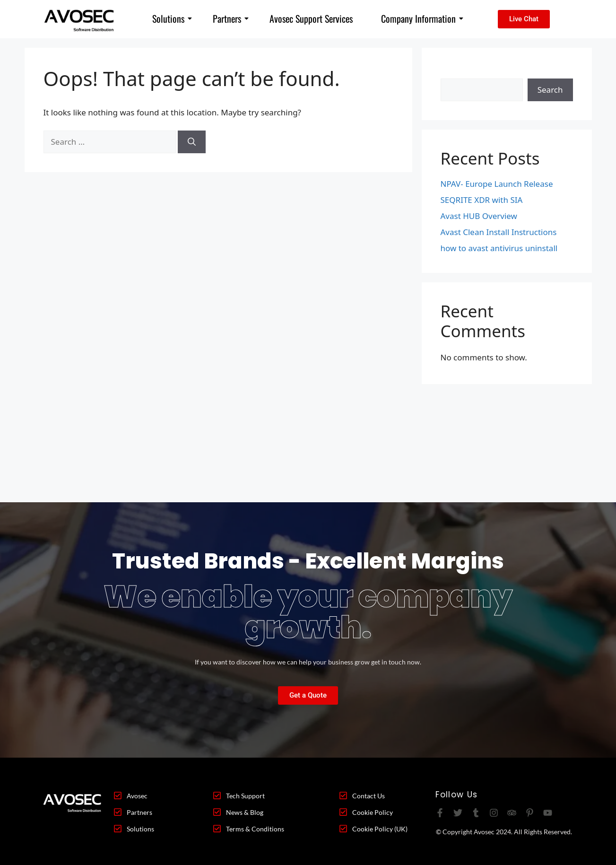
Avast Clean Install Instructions (499, 232)
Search (453, 73)
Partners (231, 18)
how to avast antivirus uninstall (499, 248)
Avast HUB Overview (479, 216)
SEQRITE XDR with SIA (482, 200)
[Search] (192, 142)
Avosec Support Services (311, 18)
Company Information (422, 18)
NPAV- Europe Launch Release (497, 184)
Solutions (172, 18)
